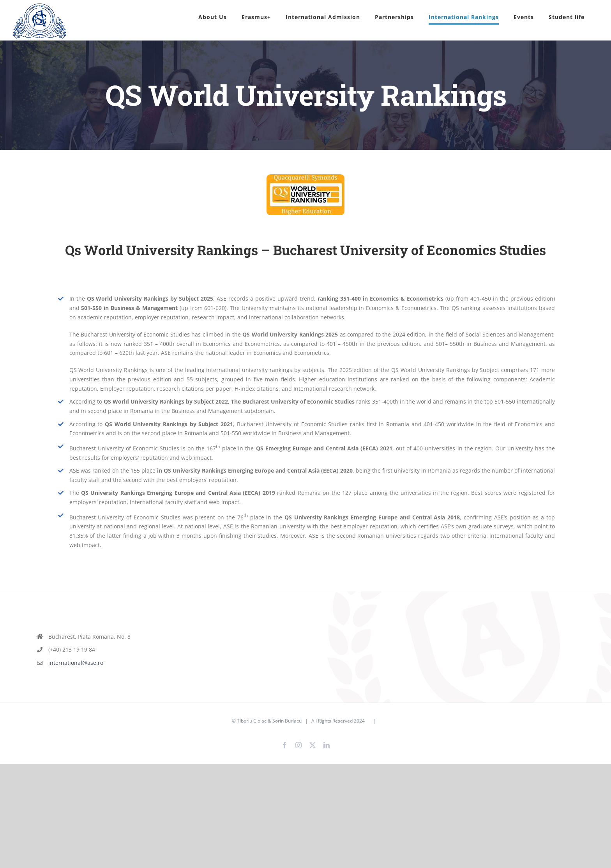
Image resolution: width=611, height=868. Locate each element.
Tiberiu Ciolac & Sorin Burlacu (269, 721)
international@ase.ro (76, 663)
